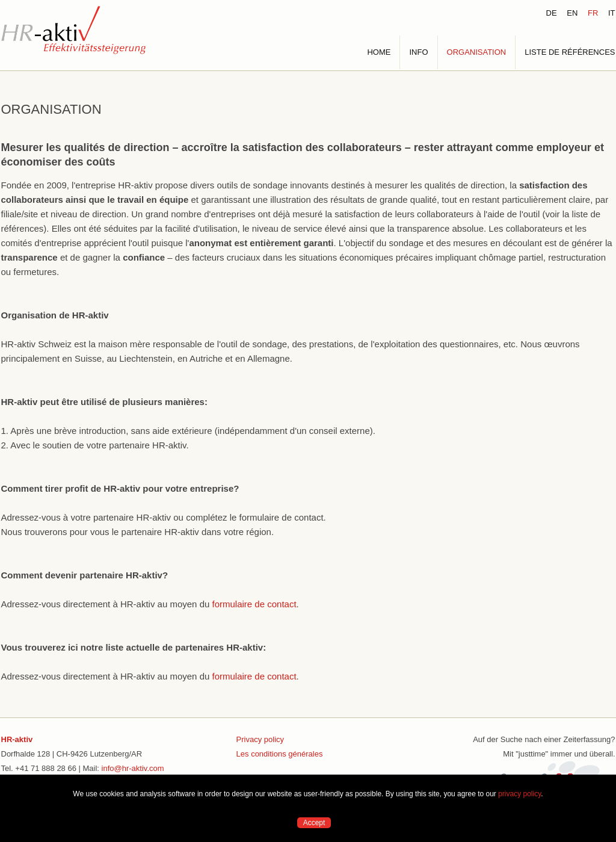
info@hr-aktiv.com (133, 768)
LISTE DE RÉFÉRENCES (570, 52)
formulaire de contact (254, 604)
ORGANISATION (477, 52)
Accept (314, 823)
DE (552, 13)
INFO (418, 52)
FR (593, 13)
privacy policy (519, 794)
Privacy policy (260, 739)
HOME (379, 52)
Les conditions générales (280, 754)
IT (612, 13)
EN (572, 13)
